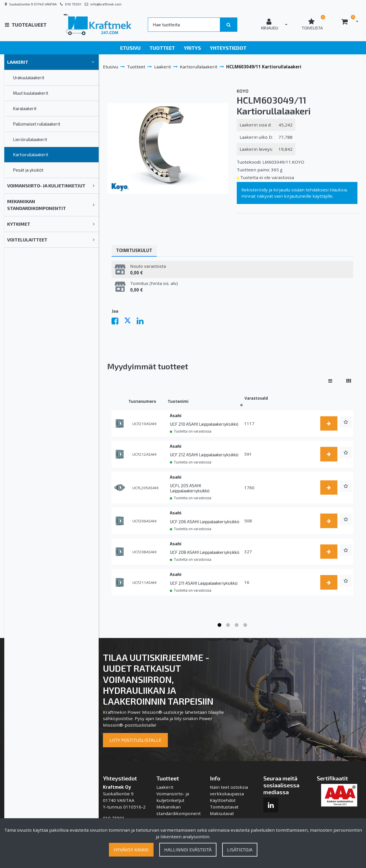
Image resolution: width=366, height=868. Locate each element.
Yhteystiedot (228, 48)
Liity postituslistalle (135, 740)
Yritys (192, 48)
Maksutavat (222, 813)
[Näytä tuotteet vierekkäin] (349, 381)
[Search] (184, 25)
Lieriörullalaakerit (30, 139)
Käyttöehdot (223, 800)
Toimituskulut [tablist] (134, 250)
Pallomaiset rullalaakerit (37, 124)
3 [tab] (237, 625)
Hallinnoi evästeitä (188, 850)
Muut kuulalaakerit (31, 93)
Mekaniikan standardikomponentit (37, 205)
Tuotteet (162, 48)
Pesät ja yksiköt (28, 170)
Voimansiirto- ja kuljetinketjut (46, 186)
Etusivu (130, 48)
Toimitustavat (224, 807)
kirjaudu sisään (289, 190)
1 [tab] (220, 625)
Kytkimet (19, 224)
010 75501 (73, 4)
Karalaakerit (25, 108)
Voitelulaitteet (27, 240)
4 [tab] (245, 625)
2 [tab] (228, 625)
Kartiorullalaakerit (31, 154)
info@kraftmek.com (106, 4)
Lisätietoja (240, 850)
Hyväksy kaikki (131, 850)
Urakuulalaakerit (29, 78)
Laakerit (18, 62)
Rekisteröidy (254, 190)
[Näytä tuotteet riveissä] (330, 381)
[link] (93, 62)
